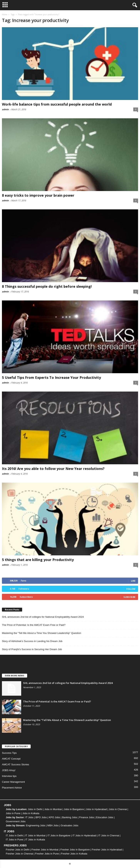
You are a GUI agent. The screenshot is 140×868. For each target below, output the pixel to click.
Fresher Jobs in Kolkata (74, 854)
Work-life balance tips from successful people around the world (57, 104)
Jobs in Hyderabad (96, 809)
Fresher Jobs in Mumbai (45, 850)
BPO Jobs (41, 817)
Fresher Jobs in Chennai (19, 854)
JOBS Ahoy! (9, 770)
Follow (131, 589)
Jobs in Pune (13, 813)
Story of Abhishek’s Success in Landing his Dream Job (32, 641)
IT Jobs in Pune (14, 840)
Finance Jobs (87, 817)
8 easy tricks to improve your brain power (38, 195)
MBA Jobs (53, 825)
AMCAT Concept (11, 759)
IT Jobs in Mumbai (35, 835)
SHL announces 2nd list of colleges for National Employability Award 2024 (43, 617)
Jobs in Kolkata (31, 813)
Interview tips (9, 776)
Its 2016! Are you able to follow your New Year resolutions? (53, 469)
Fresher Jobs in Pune (47, 854)
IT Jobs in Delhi (14, 835)
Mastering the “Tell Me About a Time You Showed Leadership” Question (41, 633)
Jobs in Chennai (118, 809)
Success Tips (9, 753)
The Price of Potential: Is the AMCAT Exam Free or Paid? (34, 625)
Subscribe (129, 597)
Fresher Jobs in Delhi (18, 850)
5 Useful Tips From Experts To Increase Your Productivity (51, 377)
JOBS (8, 805)
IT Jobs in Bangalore (59, 835)
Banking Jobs (70, 817)
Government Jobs (16, 821)
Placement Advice (12, 788)
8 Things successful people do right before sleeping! (47, 286)
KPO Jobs (54, 817)
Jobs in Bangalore (74, 809)
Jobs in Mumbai (53, 809)
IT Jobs (29, 817)
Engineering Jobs (36, 825)
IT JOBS (9, 831)
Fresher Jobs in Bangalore (75, 850)
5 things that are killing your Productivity (38, 560)
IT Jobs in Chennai (109, 835)
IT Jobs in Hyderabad (84, 835)
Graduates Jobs (70, 825)
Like (133, 581)
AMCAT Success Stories (16, 764)
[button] (134, 5)
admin (5, 109)
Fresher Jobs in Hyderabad (107, 850)
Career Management (13, 782)
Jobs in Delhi (35, 809)
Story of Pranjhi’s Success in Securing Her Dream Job (32, 649)
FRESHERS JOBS (15, 845)
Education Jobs (105, 817)
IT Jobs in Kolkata (35, 840)
